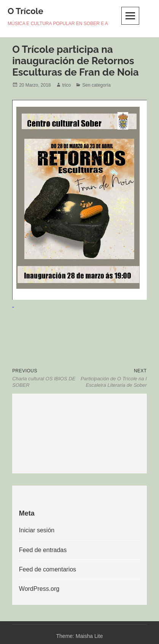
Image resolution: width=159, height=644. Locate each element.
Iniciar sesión (37, 530)
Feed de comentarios (48, 569)
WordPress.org (39, 589)
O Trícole (25, 11)
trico (67, 85)
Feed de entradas (43, 550)
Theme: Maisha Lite (80, 636)
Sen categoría (96, 85)
